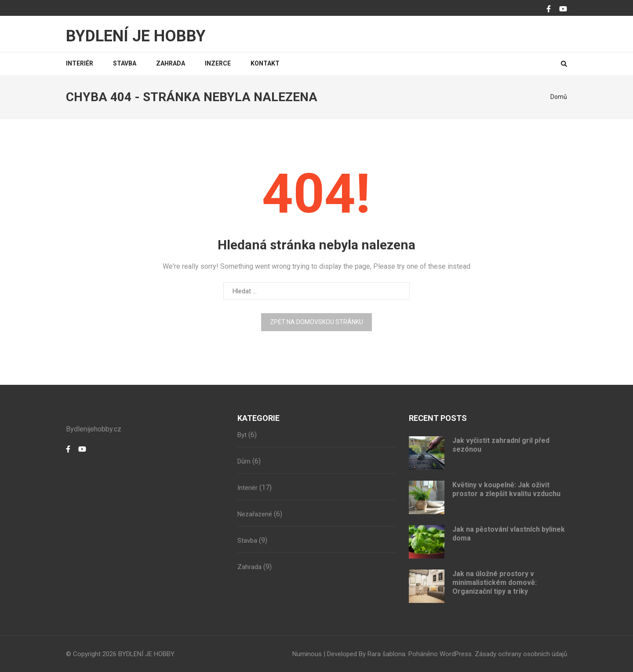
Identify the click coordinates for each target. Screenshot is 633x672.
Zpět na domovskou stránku (316, 322)
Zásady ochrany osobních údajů (521, 654)
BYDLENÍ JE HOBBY (136, 36)
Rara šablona (386, 654)
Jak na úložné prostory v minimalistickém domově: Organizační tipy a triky (495, 583)
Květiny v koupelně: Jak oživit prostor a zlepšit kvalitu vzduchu (506, 489)
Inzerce (218, 63)
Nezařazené (255, 514)
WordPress (456, 654)
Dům (244, 461)
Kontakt (265, 63)
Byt (242, 435)
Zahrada (171, 63)
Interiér (80, 63)
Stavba (125, 63)
